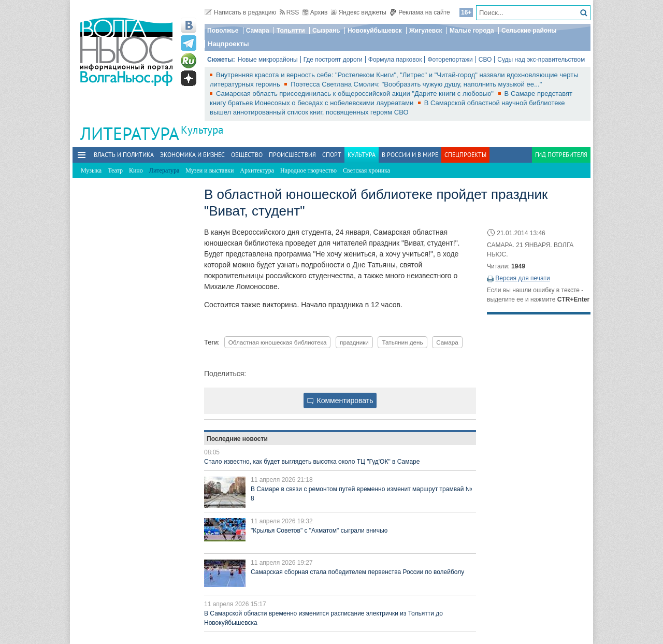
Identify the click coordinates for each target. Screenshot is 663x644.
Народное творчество (308, 170)
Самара (258, 31)
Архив (315, 12)
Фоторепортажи (450, 60)
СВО (485, 60)
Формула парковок (395, 60)
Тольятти (291, 31)
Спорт (332, 155)
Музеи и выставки (210, 170)
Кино (136, 170)
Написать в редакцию (240, 12)
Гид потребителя (561, 155)
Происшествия (292, 155)
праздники (354, 342)
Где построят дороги (333, 60)
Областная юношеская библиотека (278, 342)
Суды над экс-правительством (541, 60)
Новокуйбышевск (375, 31)
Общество (247, 155)
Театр (115, 170)
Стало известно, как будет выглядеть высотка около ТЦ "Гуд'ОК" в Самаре (312, 462)
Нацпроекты (228, 44)
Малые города (472, 31)
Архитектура (257, 170)
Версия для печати (522, 278)
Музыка (91, 170)
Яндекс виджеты (359, 12)
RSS (290, 12)
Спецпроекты (465, 155)
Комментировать (340, 400)
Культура (202, 130)
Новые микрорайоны (268, 60)
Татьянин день (402, 342)
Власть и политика (124, 155)
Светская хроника (366, 170)
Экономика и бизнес (192, 155)
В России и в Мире (410, 155)
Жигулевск (426, 31)
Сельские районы (529, 31)
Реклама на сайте (420, 12)
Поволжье (223, 31)
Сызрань (326, 31)
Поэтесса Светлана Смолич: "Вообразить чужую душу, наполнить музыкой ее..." (416, 84)
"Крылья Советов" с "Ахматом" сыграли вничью (319, 531)
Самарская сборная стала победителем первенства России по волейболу (357, 572)
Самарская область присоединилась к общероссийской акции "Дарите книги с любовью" (356, 94)
